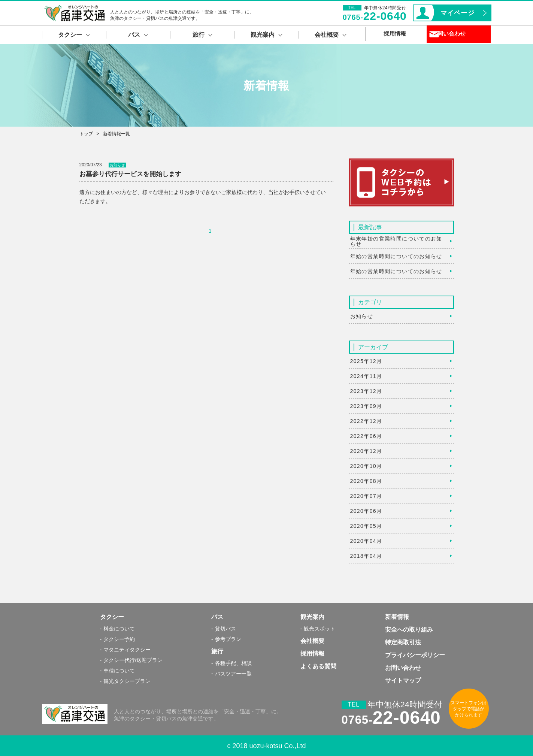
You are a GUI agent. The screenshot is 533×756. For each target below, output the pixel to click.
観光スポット (320, 629)
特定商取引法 (403, 642)
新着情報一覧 (116, 134)
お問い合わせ (462, 35)
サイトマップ (403, 681)
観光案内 (312, 617)
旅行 (217, 651)
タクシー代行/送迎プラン (133, 660)
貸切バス (225, 629)
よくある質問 (318, 666)
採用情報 (312, 654)
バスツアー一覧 (233, 674)
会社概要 (312, 641)
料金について (119, 629)
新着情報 (397, 617)
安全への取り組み (409, 630)
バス (217, 617)
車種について (119, 671)
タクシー (112, 617)
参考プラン (228, 639)
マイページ (458, 13)
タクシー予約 (119, 639)
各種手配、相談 (233, 663)
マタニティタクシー (127, 650)
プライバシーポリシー (415, 655)
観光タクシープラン (127, 681)
